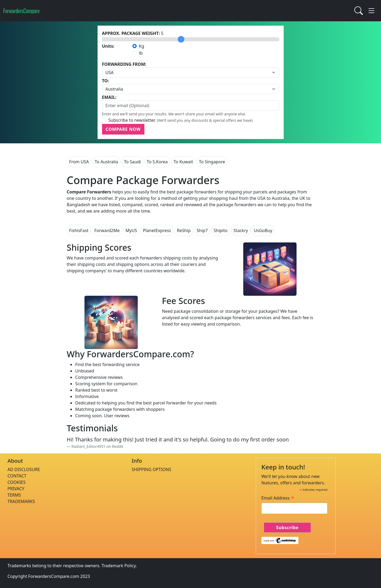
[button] (371, 11)
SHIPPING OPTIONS (151, 469)
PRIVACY (16, 489)
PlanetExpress (157, 230)
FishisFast (79, 230)
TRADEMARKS (21, 501)
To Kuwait (183, 162)
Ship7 (202, 230)
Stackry (241, 230)
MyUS (131, 230)
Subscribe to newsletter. (132, 120)
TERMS (14, 495)
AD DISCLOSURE (24, 469)
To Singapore (212, 162)
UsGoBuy (263, 230)
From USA (79, 162)
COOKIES (17, 482)
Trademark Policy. (119, 566)
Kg (141, 46)
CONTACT (17, 476)
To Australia (107, 162)
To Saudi (132, 162)
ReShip (184, 230)
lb (141, 53)
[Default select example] (191, 72)
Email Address (278, 498)
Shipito (221, 230)
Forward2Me (107, 230)
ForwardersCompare (21, 11)
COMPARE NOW (123, 129)
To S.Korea (157, 162)
